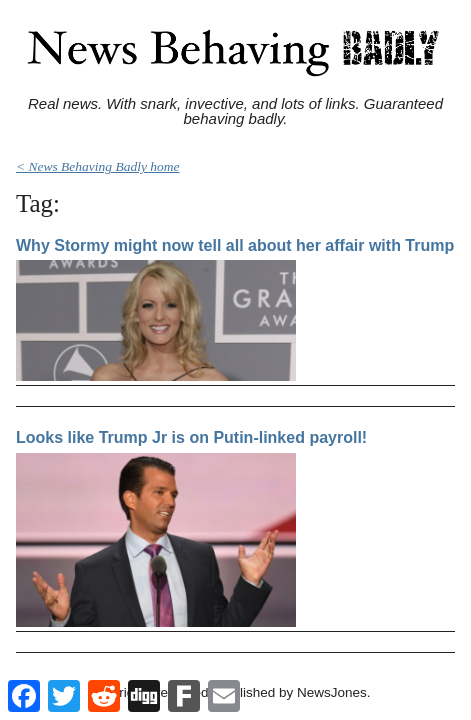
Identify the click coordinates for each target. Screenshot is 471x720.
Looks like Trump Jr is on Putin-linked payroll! (191, 437)
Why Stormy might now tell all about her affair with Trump (235, 245)
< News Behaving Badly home (98, 166)
